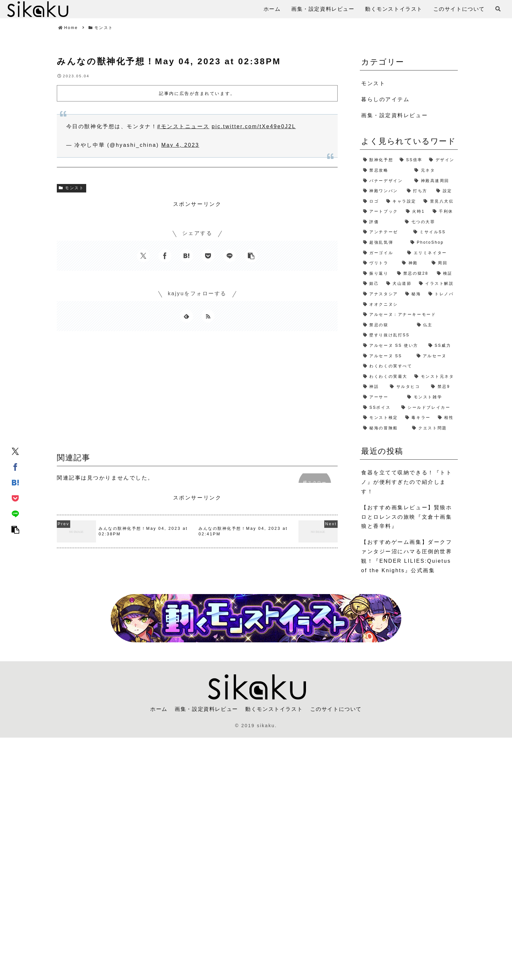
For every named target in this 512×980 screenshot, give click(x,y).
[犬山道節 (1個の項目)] (399, 284)
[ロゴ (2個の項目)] (371, 202)
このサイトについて (336, 709)
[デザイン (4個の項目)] (442, 160)
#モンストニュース (183, 126)
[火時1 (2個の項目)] (416, 212)
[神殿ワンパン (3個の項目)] (382, 191)
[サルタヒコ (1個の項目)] (407, 387)
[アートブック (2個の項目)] (381, 212)
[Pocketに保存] (15, 498)
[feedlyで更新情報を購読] (186, 316)
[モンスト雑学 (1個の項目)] (431, 397)
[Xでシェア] (15, 451)
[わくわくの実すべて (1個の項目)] (409, 366)
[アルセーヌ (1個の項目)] (436, 356)
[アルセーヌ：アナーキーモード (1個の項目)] (409, 315)
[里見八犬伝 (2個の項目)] (439, 202)
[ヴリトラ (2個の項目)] (379, 263)
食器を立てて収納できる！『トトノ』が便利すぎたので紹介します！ (407, 482)
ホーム (159, 709)
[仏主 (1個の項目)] (436, 325)
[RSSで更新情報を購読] (208, 316)
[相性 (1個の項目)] (446, 418)
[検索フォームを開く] (498, 9)
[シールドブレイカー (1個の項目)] (428, 408)
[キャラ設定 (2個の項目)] (402, 202)
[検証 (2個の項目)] (446, 274)
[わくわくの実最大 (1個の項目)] (385, 377)
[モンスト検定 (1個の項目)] (381, 418)
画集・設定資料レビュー (206, 709)
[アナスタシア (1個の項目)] (381, 294)
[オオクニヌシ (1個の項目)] (409, 305)
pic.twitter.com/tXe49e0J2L (254, 126)
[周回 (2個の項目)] (443, 263)
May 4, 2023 (180, 145)
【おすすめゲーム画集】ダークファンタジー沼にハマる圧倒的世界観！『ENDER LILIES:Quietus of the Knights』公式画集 (407, 556)
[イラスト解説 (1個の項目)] (437, 284)
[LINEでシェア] (15, 513)
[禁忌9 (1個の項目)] (443, 387)
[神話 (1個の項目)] (373, 387)
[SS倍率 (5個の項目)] (411, 160)
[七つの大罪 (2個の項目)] (430, 222)
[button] (15, 529)
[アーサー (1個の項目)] (382, 397)
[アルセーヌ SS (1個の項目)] (387, 356)
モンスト (72, 188)
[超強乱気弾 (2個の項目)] (384, 243)
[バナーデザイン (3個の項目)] (385, 181)
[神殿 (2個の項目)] (413, 263)
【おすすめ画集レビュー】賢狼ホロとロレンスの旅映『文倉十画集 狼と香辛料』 (407, 517)
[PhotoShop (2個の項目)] (432, 243)
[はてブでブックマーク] (15, 482)
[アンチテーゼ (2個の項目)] (385, 232)
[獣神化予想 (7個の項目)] (378, 160)
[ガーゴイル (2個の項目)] (382, 253)
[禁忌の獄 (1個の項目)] (387, 325)
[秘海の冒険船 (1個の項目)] (384, 428)
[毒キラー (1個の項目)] (418, 418)
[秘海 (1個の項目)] (414, 294)
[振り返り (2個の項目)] (377, 274)
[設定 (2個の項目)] (445, 191)
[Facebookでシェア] (15, 467)
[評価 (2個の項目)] (381, 222)
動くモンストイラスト (274, 709)
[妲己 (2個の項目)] (371, 284)
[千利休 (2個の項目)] (444, 212)
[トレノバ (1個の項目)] (441, 294)
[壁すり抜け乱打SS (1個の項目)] (409, 335)
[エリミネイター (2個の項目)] (431, 253)
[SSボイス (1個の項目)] (379, 408)
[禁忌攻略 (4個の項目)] (385, 171)
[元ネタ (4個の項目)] (434, 171)
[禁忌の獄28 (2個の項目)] (414, 274)
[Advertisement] (197, 394)
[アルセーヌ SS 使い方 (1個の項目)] (392, 346)
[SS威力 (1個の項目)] (441, 346)
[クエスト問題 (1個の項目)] (433, 428)
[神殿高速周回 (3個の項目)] (434, 181)
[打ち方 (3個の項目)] (418, 191)
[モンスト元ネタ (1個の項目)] (434, 377)
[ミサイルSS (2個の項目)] (434, 232)
